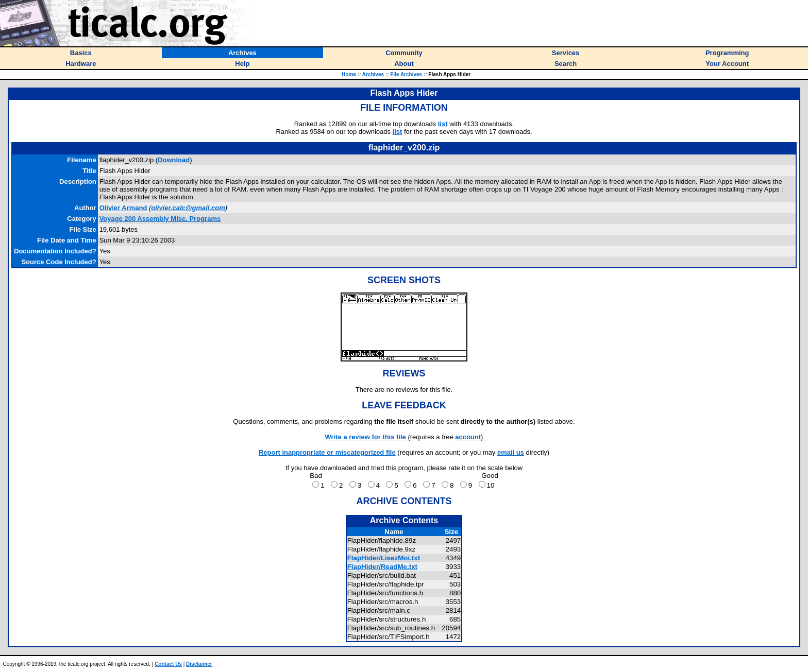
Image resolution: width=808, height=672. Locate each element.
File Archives (406, 74)
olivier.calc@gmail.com (188, 208)
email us (511, 452)
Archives (373, 74)
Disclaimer (199, 664)
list (443, 124)
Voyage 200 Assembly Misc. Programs (160, 219)
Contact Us (168, 664)
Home (349, 74)
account (468, 437)
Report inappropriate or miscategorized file (327, 452)
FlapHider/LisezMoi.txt (384, 558)
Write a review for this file (366, 437)
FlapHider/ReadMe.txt (382, 567)
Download (174, 160)
